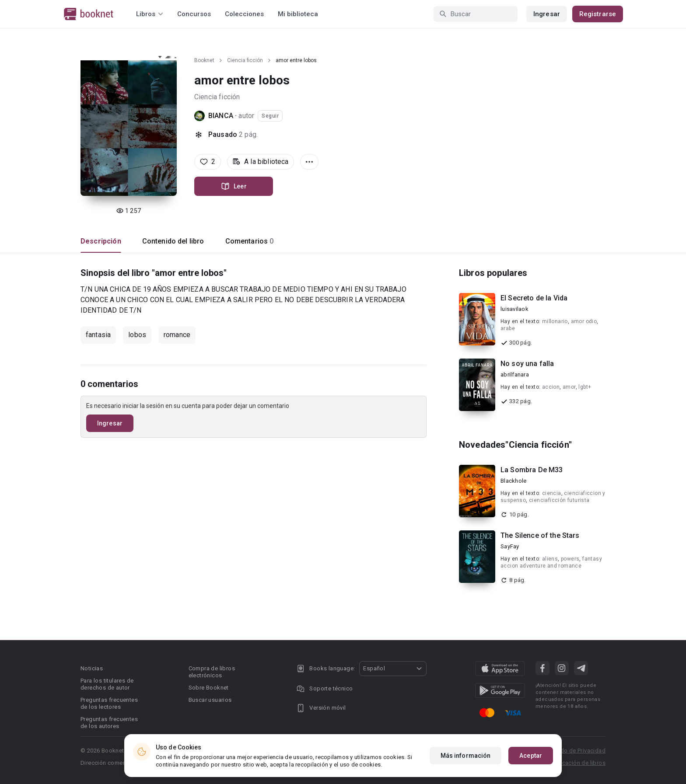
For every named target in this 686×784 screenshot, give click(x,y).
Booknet (204, 60)
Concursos (194, 14)
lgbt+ (585, 387)
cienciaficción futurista (559, 500)
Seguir (270, 116)
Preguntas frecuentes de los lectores (109, 703)
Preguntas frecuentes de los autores (109, 723)
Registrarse (598, 14)
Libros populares (493, 273)
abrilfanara (515, 375)
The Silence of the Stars (540, 535)
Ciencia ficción (245, 60)
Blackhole (513, 481)
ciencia (552, 493)
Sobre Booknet (209, 688)
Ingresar (547, 14)
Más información (466, 756)
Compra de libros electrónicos (212, 672)
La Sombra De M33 (532, 470)
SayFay (510, 546)
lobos (137, 335)
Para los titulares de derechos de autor (107, 684)
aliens (550, 559)
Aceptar (531, 756)
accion (551, 387)
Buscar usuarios (210, 700)
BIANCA (221, 116)
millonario (555, 321)
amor (569, 387)
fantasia (98, 335)
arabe (508, 328)
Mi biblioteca (298, 14)
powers (570, 559)
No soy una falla (527, 364)
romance (177, 335)
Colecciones (244, 14)
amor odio (584, 321)
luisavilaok (514, 309)
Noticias (92, 668)
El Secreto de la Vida (534, 298)
